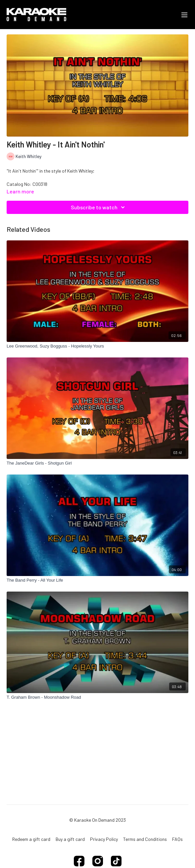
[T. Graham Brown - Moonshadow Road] (97, 697)
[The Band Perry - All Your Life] (97, 580)
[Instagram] (98, 861)
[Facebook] (79, 861)
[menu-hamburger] (184, 15)
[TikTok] (116, 861)
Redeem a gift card (31, 839)
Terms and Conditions (145, 839)
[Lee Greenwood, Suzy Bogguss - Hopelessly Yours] (97, 346)
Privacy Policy (104, 839)
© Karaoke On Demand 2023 (97, 820)
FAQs (177, 839)
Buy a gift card (70, 839)
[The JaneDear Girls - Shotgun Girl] (97, 463)
